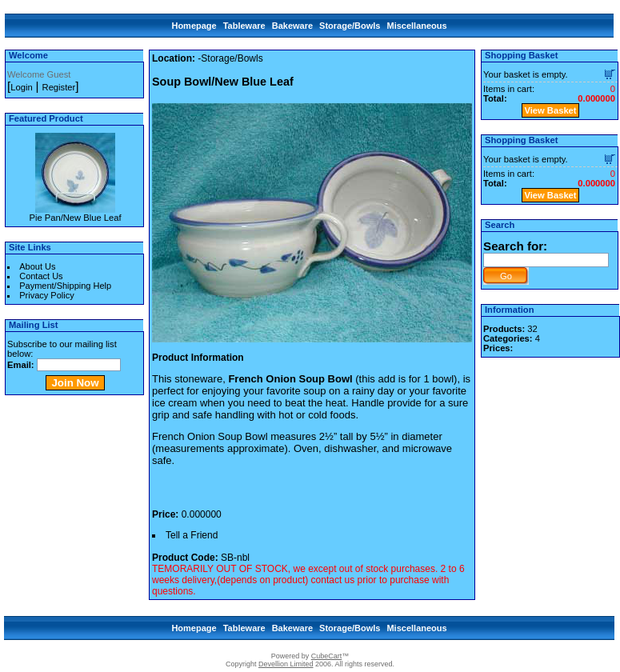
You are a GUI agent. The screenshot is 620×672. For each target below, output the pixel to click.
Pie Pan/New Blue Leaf (75, 218)
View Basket (550, 110)
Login (21, 87)
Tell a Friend (192, 535)
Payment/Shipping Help (65, 286)
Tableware (244, 26)
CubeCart (327, 656)
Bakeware (292, 26)
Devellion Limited (286, 664)
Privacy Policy (46, 295)
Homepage (194, 26)
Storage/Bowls (350, 26)
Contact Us (41, 276)
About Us (37, 266)
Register (59, 87)
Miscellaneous (416, 26)
